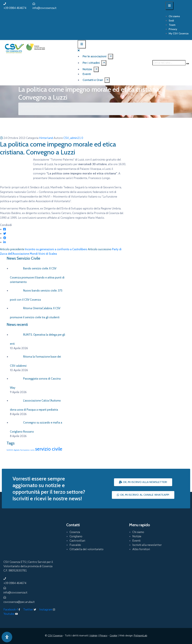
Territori (46, 107)
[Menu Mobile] (169, 6)
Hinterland (62, 107)
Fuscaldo (75, 545)
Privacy (173, 29)
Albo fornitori (141, 549)
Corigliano (76, 536)
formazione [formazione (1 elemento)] (25, 450)
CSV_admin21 (72, 138)
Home (25, 107)
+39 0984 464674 (15, 8)
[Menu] (111, 56)
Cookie (113, 636)
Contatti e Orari (93, 80)
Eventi (136, 541)
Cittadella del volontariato (86, 549)
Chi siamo (174, 16)
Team (172, 25)
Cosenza (75, 532)
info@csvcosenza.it (45, 8)
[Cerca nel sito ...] (169, 63)
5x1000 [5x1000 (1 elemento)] (10, 450)
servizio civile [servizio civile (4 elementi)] (49, 449)
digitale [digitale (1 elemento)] (17, 450)
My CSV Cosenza (179, 34)
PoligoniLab (140, 636)
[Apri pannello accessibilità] (7, 637)
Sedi (171, 21)
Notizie (87, 69)
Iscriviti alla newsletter (147, 545)
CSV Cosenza (55, 636)
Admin (94, 636)
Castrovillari (77, 541)
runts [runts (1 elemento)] (32, 450)
